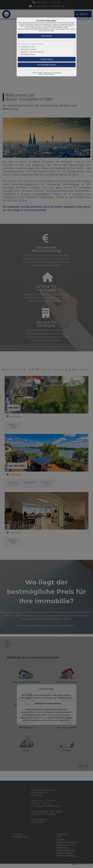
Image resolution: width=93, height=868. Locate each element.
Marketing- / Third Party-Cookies (32, 52)
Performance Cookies (28, 49)
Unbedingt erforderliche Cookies (32, 44)
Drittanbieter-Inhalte (28, 54)
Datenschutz (48, 73)
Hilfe (52, 31)
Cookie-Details (37, 73)
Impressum (57, 73)
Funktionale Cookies (28, 47)
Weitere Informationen (47, 74)
